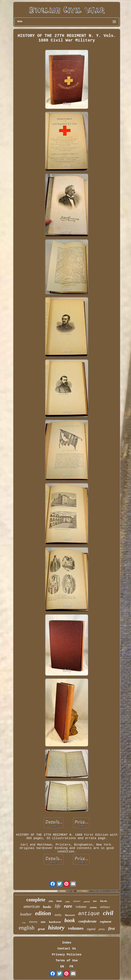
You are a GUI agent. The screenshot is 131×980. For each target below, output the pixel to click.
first (111, 929)
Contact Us (67, 949)
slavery (33, 922)
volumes (76, 928)
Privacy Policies (67, 955)
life (58, 906)
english (26, 928)
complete (36, 900)
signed (91, 929)
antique (89, 914)
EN (62, 967)
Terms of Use (67, 961)
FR (71, 967)
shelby (58, 915)
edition (43, 913)
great (41, 929)
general (87, 902)
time (95, 901)
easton (93, 907)
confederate (88, 921)
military (105, 907)
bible (43, 922)
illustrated (70, 915)
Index (67, 943)
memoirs (77, 901)
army (24, 923)
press (102, 929)
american (32, 906)
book (70, 920)
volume (81, 907)
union (68, 902)
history (56, 928)
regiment (106, 922)
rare (68, 906)
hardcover (55, 922)
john (51, 901)
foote (59, 901)
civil (108, 913)
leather (26, 914)
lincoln (104, 901)
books (47, 907)
